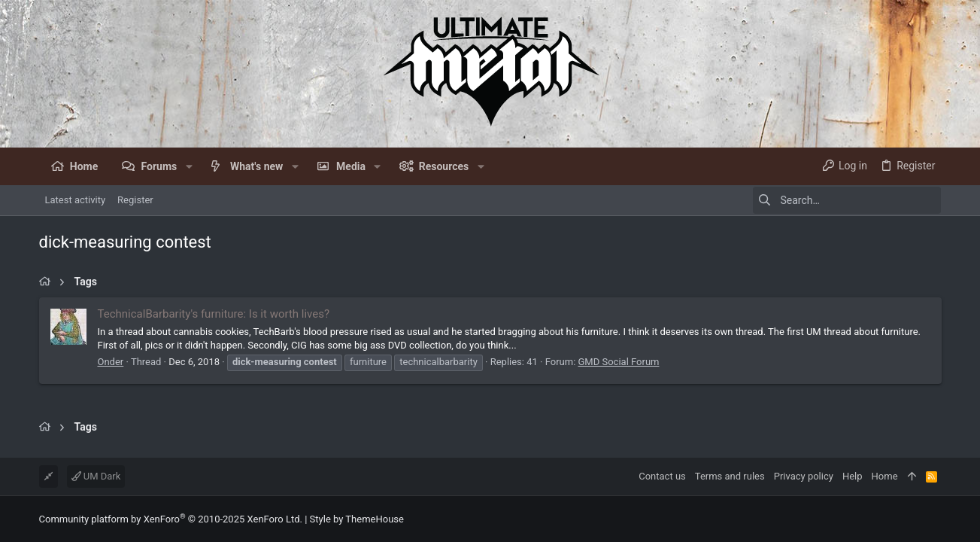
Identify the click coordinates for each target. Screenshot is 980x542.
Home (885, 476)
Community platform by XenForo (171, 519)
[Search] (847, 200)
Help (853, 476)
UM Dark (96, 476)
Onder (111, 362)
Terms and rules (730, 476)
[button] (188, 166)
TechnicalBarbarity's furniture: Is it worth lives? (214, 314)
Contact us (662, 476)
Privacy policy (804, 476)
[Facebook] (935, 519)
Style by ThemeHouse (357, 519)
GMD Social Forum (619, 362)
